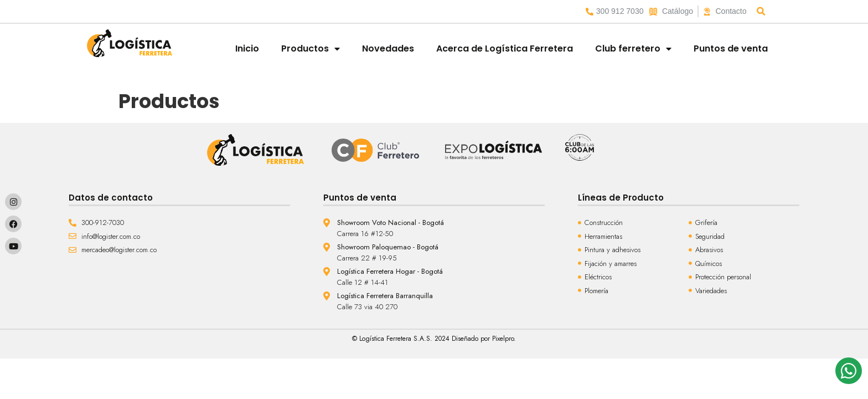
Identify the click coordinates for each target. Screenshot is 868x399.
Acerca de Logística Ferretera (505, 48)
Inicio (247, 48)
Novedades (388, 48)
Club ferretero (633, 49)
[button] (761, 11)
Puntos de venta (731, 48)
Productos (311, 49)
